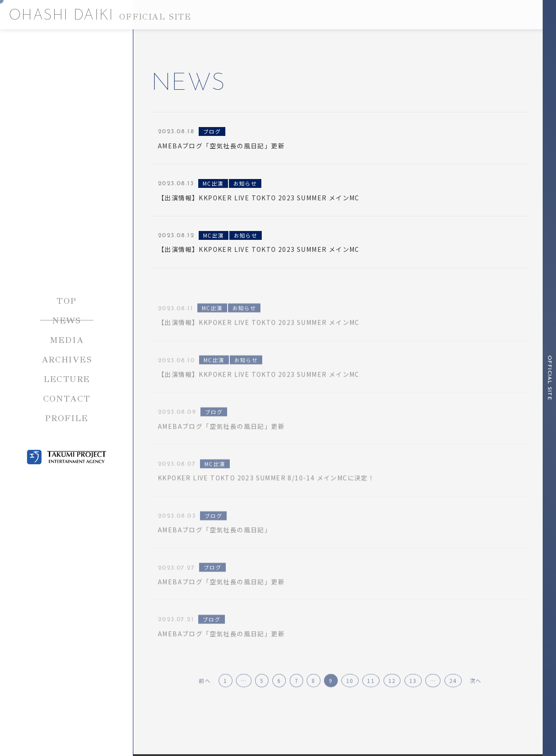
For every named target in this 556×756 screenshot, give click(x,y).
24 (453, 698)
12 (392, 698)
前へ (205, 698)
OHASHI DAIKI (100, 16)
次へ (476, 698)
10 (350, 698)
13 (413, 698)
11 (371, 698)
